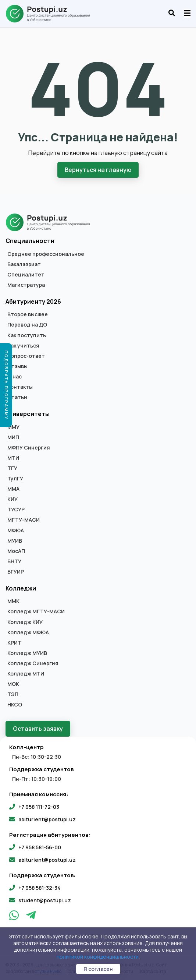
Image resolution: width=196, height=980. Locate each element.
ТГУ (12, 468)
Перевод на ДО (27, 325)
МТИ (13, 458)
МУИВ (15, 540)
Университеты (28, 414)
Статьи (17, 397)
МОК (13, 684)
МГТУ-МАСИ (24, 520)
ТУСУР (16, 510)
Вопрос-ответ (26, 356)
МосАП (16, 551)
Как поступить (27, 335)
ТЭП (13, 694)
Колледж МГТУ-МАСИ (36, 611)
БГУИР (16, 571)
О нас (15, 377)
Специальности (30, 241)
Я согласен (98, 969)
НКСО (15, 705)
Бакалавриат (24, 264)
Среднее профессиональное (46, 254)
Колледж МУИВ (27, 653)
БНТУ (14, 561)
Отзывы (17, 366)
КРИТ (14, 642)
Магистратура (26, 285)
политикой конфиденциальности (98, 957)
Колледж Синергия (33, 663)
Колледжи (21, 588)
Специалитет (26, 274)
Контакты (20, 387)
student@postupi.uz (45, 900)
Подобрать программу (6, 385)
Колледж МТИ (26, 674)
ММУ (13, 427)
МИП (13, 437)
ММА (13, 489)
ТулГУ (15, 479)
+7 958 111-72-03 (39, 806)
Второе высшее (28, 314)
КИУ (13, 499)
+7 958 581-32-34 (40, 887)
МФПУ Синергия (29, 447)
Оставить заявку (38, 729)
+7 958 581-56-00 (40, 847)
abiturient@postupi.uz (47, 819)
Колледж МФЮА (28, 632)
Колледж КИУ (25, 622)
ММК (13, 601)
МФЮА (16, 530)
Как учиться (23, 345)
